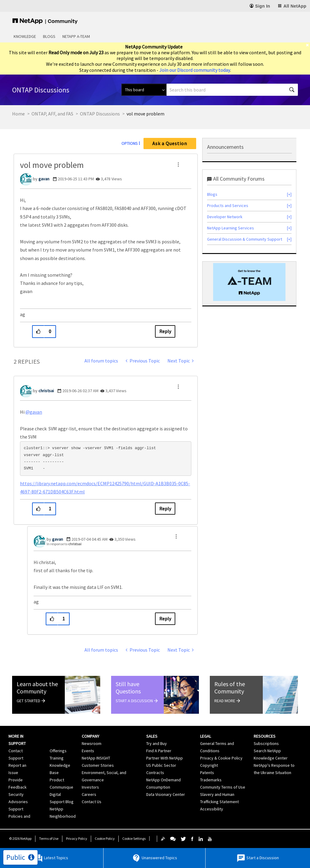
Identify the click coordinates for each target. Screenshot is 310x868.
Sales (152, 736)
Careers (89, 794)
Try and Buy (157, 743)
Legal (206, 736)
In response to (64, 544)
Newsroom (92, 743)
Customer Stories (98, 765)
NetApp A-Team (76, 36)
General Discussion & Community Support (245, 239)
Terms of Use (49, 838)
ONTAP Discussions (100, 114)
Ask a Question (170, 143)
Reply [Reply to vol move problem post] (165, 331)
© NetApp (20, 838)
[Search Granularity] (144, 90)
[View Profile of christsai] (46, 391)
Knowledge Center (271, 758)
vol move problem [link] (145, 114)
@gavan (34, 412)
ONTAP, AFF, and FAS (52, 114)
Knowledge (25, 36)
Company (91, 736)
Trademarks (211, 780)
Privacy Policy (77, 838)
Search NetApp (267, 751)
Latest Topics (51, 858)
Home (18, 114)
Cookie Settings (134, 838)
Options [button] (130, 143)
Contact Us (92, 802)
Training (57, 758)
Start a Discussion (258, 858)
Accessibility (212, 809)
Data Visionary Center (166, 794)
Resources (265, 736)
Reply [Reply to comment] (165, 509)
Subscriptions (266, 743)
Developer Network (225, 217)
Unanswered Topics (154, 858)
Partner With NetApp (165, 758)
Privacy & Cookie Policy (221, 758)
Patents (207, 773)
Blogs (49, 36)
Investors (90, 787)
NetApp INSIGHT (96, 758)
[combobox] (232, 90)
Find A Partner (159, 751)
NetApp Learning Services (231, 228)
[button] (178, 165)
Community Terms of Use (223, 787)
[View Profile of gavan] (44, 179)
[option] (249, 282)
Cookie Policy (105, 838)
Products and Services (228, 205)
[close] (308, 45)
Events (88, 751)
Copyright (209, 765)
